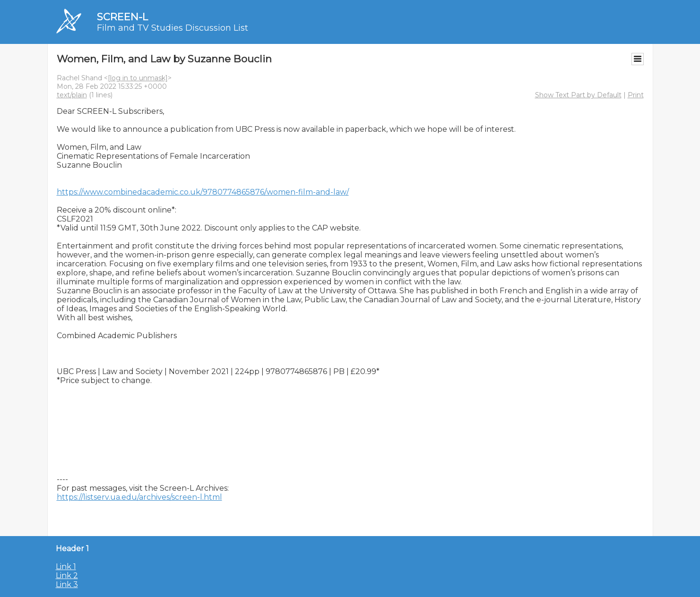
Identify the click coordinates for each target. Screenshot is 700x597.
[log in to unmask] (138, 78)
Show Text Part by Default (578, 95)
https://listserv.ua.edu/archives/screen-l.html (139, 497)
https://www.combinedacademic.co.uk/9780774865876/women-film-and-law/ (203, 192)
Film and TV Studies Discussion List (173, 28)
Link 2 (67, 576)
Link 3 (67, 584)
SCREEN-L (122, 17)
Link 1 (66, 567)
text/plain (72, 95)
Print (636, 95)
